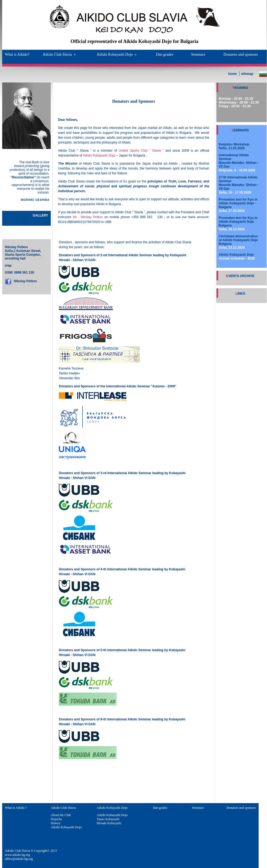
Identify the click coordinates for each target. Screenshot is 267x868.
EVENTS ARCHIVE (240, 276)
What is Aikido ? (16, 808)
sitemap (247, 74)
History (56, 823)
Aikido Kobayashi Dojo (117, 54)
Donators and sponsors (241, 54)
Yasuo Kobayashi (108, 819)
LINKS (240, 294)
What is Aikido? (17, 54)
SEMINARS (240, 130)
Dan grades (165, 54)
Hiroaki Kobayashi (109, 823)
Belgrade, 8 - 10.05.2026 (239, 163)
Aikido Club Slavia (59, 54)
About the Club (61, 815)
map (8, 265)
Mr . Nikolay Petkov (88, 217)
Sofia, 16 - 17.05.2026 (239, 185)
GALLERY (40, 215)
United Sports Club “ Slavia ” (141, 151)
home (232, 74)
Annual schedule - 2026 (237, 257)
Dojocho (56, 819)
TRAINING (240, 88)
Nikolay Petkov (25, 281)
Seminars (198, 54)
